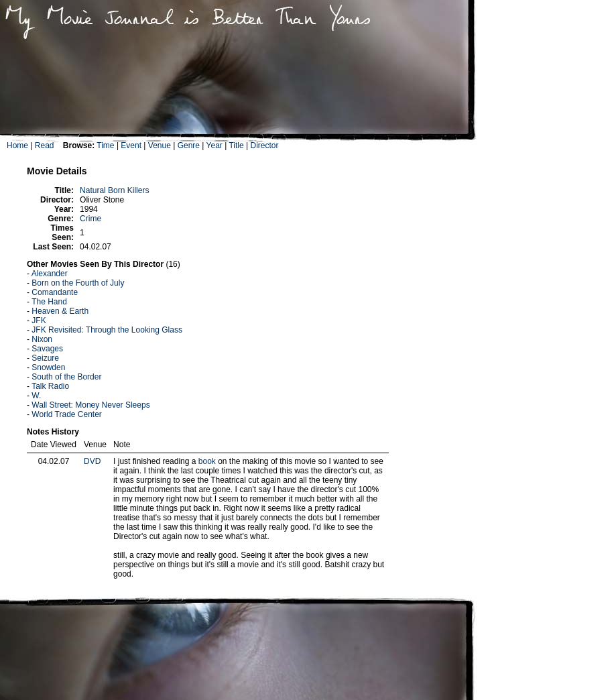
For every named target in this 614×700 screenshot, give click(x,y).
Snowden (48, 367)
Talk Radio (50, 386)
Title (236, 145)
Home (17, 145)
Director (264, 145)
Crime (90, 219)
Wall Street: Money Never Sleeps (90, 405)
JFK (39, 320)
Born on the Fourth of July (78, 283)
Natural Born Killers (114, 190)
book (207, 461)
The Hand (49, 302)
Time (105, 145)
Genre (189, 145)
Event (131, 145)
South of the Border (66, 377)
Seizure (45, 358)
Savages (47, 349)
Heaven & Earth (60, 311)
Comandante (55, 292)
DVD (92, 461)
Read (45, 145)
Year (214, 145)
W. (36, 396)
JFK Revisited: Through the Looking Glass (107, 330)
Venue (160, 145)
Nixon (42, 339)
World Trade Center (67, 414)
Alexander (50, 274)
